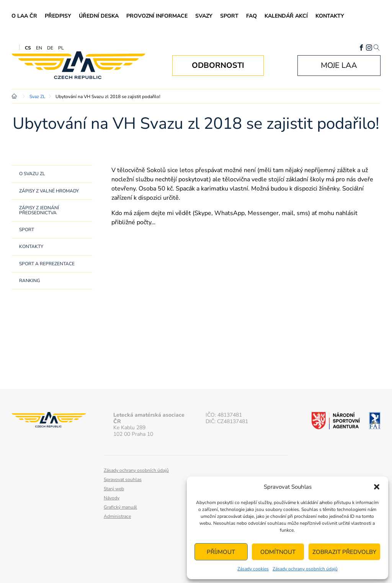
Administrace (117, 516)
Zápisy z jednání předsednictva (39, 210)
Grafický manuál (120, 507)
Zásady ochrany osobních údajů (305, 569)
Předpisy (58, 16)
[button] (377, 487)
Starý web (114, 489)
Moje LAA (339, 65)
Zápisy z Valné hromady (49, 191)
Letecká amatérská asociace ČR (78, 65)
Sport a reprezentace (47, 264)
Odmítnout (278, 552)
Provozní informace (157, 16)
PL (61, 48)
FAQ (252, 16)
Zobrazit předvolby (344, 552)
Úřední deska (99, 16)
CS (28, 48)
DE (50, 48)
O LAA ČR (24, 16)
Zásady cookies (253, 569)
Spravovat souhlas (123, 480)
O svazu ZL (32, 174)
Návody (112, 498)
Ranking (30, 281)
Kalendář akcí (286, 16)
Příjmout (221, 552)
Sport (229, 16)
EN (39, 48)
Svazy (204, 16)
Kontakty (330, 16)
